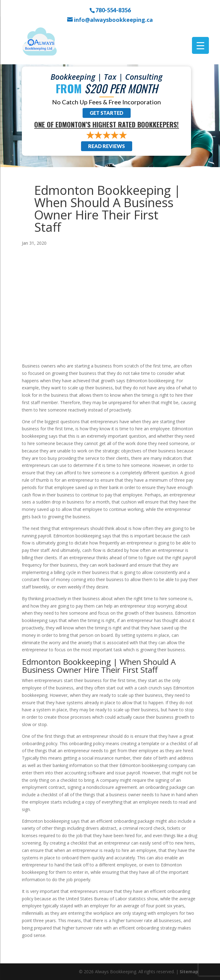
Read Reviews (106, 146)
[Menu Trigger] (200, 45)
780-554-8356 (113, 10)
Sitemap (189, 972)
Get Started (106, 113)
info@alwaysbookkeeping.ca (113, 20)
